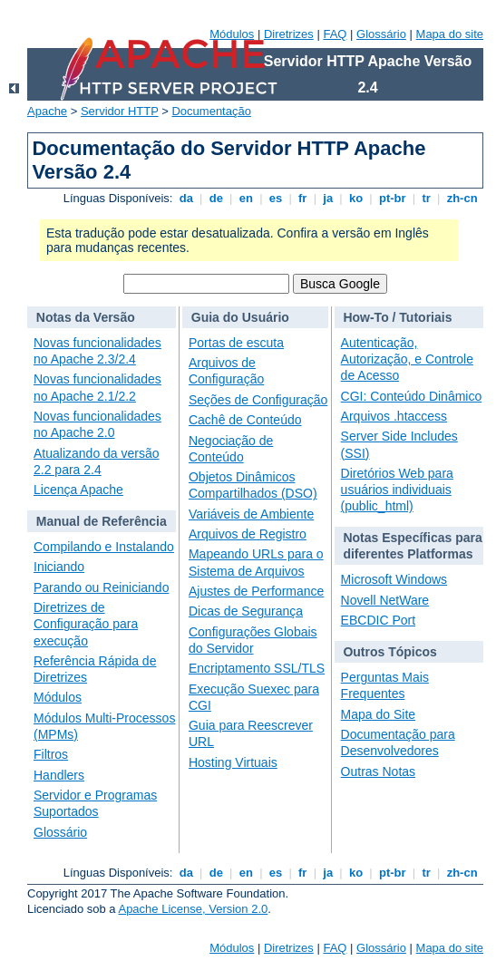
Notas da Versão (86, 317)
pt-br (392, 198)
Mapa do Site (379, 714)
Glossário (381, 34)
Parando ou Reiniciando (101, 587)
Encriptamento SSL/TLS (257, 668)
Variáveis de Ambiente (251, 514)
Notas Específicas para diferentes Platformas (412, 546)
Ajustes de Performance (256, 591)
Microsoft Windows (394, 579)
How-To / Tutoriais (397, 317)
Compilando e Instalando (104, 547)
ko (355, 198)
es (276, 198)
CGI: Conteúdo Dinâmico (412, 396)
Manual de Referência (102, 521)
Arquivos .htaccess (394, 416)
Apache (47, 111)
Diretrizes (289, 34)
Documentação (211, 111)
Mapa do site (450, 34)
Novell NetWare (385, 600)
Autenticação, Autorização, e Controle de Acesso (407, 359)
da (186, 198)
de (216, 198)
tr (427, 198)
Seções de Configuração (258, 400)
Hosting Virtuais (233, 762)
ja (328, 198)
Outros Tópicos (389, 652)
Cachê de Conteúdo (245, 420)
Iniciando (59, 567)
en (246, 198)
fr (302, 198)
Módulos (232, 34)
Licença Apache (78, 490)
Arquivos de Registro (248, 534)
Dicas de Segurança (246, 611)
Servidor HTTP (120, 111)
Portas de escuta (236, 343)
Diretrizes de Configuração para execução (86, 624)
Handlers (59, 775)
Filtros (51, 754)
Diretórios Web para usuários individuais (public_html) (397, 490)
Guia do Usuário (240, 317)
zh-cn (462, 198)
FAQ (335, 34)
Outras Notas (378, 771)
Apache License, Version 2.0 (193, 909)
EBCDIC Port (378, 620)
